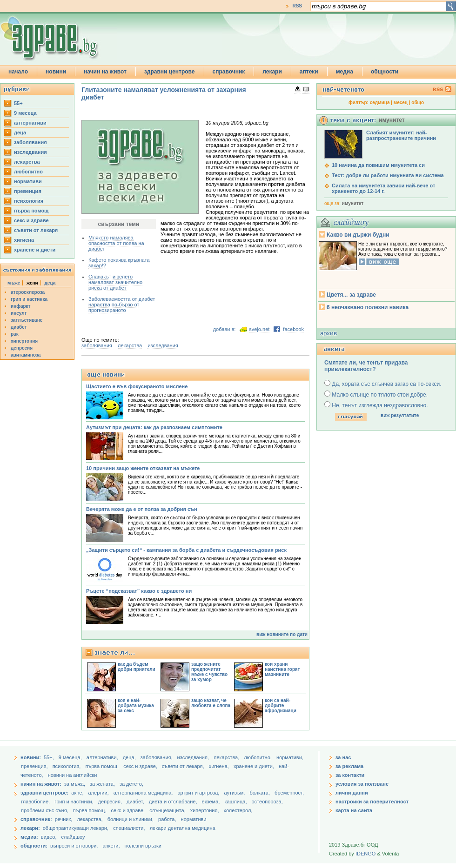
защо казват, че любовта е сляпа (211, 703)
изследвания (30, 152)
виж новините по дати (282, 634)
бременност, (289, 793)
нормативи (28, 181)
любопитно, (258, 757)
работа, (167, 819)
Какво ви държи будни (358, 235)
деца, (130, 757)
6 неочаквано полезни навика (368, 307)
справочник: (36, 819)
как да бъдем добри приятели (137, 667)
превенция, (35, 766)
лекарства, (227, 757)
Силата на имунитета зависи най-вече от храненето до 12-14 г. (383, 188)
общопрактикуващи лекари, (76, 828)
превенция (28, 191)
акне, (78, 793)
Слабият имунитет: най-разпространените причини (401, 135)
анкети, (111, 846)
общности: (34, 846)
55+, (50, 757)
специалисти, (129, 828)
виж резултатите (400, 415)
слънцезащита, (168, 810)
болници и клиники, (131, 819)
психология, (67, 766)
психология (29, 201)
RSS (297, 6)
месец (401, 103)
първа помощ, (103, 766)
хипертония (24, 341)
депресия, (111, 802)
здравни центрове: (44, 793)
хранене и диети (35, 250)
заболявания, (157, 757)
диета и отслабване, (174, 802)
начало (18, 72)
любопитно (28, 172)
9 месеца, (71, 757)
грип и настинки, (75, 802)
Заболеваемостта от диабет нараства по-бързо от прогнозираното (122, 305)
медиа (345, 72)
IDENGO (365, 854)
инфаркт (21, 306)
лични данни (352, 793)
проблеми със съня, (45, 810)
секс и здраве (31, 220)
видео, (49, 837)
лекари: (30, 828)
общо (418, 103)
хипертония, (205, 810)
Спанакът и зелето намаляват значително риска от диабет (115, 282)
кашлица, (236, 802)
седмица (380, 103)
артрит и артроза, (199, 793)
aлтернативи (30, 123)
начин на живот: (41, 784)
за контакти (350, 775)
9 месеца (25, 113)
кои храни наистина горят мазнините (282, 669)
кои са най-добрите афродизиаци (281, 706)
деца (20, 133)
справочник (229, 72)
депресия (22, 348)
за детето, (131, 784)
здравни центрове (170, 72)
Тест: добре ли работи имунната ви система (388, 175)
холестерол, (238, 810)
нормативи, (290, 757)
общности (385, 72)
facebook (293, 329)
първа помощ (31, 211)
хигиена (24, 240)
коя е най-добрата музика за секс (136, 706)
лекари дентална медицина (183, 828)
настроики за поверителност (372, 802)
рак (15, 334)
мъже (14, 283)
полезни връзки (143, 846)
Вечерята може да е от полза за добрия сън (142, 509)
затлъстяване (27, 320)
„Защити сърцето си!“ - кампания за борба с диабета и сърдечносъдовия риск (186, 550)
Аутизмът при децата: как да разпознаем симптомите (154, 427)
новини (56, 72)
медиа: (29, 837)
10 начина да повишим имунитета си (378, 165)
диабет (19, 327)
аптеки (309, 72)
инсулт (19, 313)
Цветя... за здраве (351, 295)
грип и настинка (29, 299)
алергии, (99, 793)
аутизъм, (235, 793)
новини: (31, 757)
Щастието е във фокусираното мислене (137, 386)
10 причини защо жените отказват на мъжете (143, 468)
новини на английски (73, 775)
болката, (260, 793)
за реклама (349, 766)
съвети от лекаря (36, 230)
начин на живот (105, 72)
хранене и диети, (255, 766)
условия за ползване (362, 784)
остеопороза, (267, 802)
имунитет (353, 203)
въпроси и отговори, (74, 846)
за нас (343, 757)
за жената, (102, 784)
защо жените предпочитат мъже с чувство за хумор (209, 672)
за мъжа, (75, 784)
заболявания (30, 142)
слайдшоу (73, 837)
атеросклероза (28, 292)
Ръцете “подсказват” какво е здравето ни (139, 591)
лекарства (27, 162)
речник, (64, 819)
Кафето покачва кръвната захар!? (119, 263)
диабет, (136, 802)
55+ (18, 103)
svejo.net (259, 329)
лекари (272, 72)
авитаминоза (26, 355)
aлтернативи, (103, 757)
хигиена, (220, 766)
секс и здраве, (141, 766)
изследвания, (194, 757)
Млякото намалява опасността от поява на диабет (116, 243)
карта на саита (354, 810)
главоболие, (36, 802)
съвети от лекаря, (184, 766)
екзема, (212, 802)
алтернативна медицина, (144, 793)
